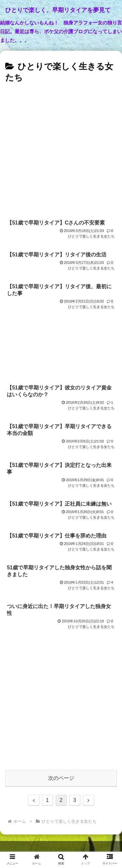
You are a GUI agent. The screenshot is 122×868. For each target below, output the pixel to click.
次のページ (61, 778)
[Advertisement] (61, 149)
